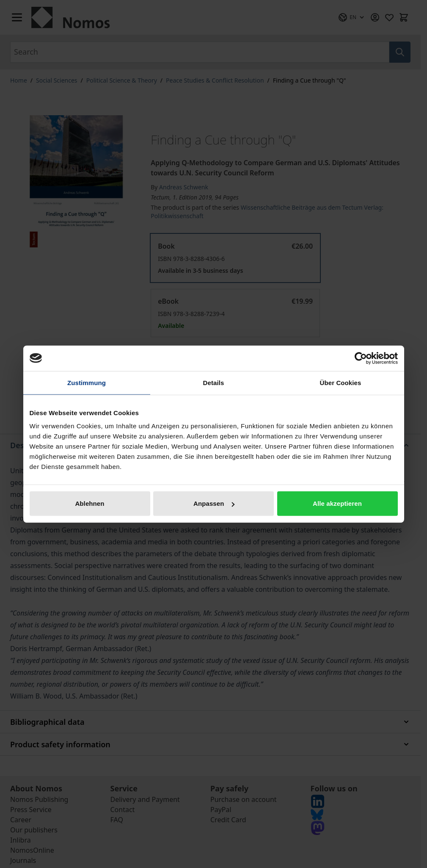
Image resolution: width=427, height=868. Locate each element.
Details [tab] (214, 382)
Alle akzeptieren (337, 503)
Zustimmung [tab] (87, 382)
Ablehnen (90, 503)
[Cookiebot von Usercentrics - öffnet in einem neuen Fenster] (361, 358)
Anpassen (214, 503)
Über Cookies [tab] (341, 382)
